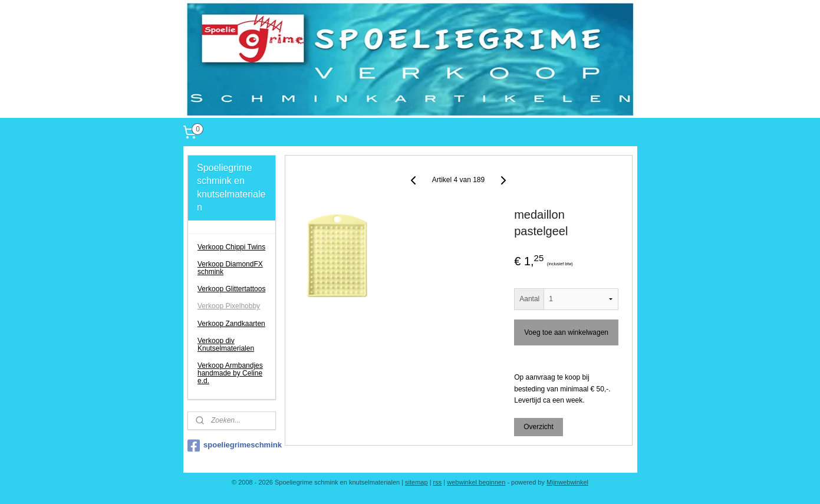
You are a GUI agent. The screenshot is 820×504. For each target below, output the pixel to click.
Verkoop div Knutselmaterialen (226, 345)
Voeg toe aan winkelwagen (567, 332)
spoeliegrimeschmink (232, 446)
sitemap (416, 482)
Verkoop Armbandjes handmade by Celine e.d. (230, 373)
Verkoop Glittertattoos (231, 289)
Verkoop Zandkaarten (231, 324)
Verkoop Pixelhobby (229, 306)
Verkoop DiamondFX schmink (230, 268)
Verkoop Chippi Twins (231, 247)
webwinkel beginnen (476, 482)
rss (438, 482)
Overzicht (539, 427)
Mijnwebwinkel (567, 482)
